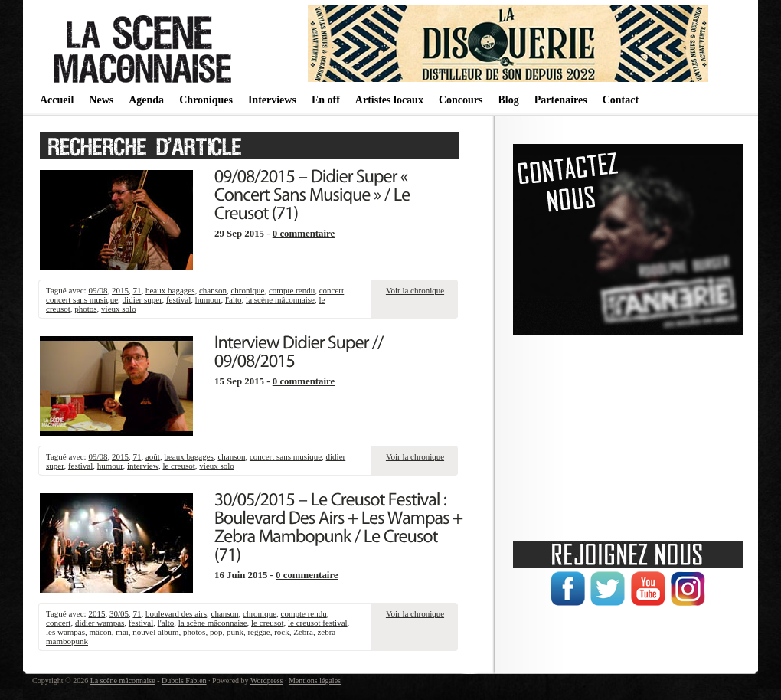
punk (235, 632)
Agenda (146, 100)
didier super (142, 299)
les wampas (65, 632)
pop (216, 632)
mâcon (101, 632)
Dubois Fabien (184, 680)
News (101, 100)
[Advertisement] (628, 433)
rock (282, 632)
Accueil (57, 100)
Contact (621, 100)
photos (85, 309)
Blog (508, 100)
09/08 (98, 290)
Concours (461, 100)
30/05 (119, 613)
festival (178, 299)
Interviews (272, 100)
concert (332, 290)
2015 (120, 290)
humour (208, 299)
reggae (258, 632)
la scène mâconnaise (280, 299)
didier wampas (100, 623)
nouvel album (155, 632)
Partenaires (561, 100)
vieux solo (119, 309)
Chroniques (206, 100)
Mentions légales (315, 680)
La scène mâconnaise (123, 680)
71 (137, 290)
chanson (213, 290)
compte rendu (292, 290)
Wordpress (267, 680)
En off (326, 100)
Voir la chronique (415, 290)
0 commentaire (304, 234)
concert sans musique (82, 299)
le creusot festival (318, 623)
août (153, 456)
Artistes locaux (389, 100)
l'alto (234, 299)
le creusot (178, 466)
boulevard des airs (176, 613)
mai (122, 632)
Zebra (303, 632)
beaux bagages (170, 290)
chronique (247, 290)
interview (143, 466)
